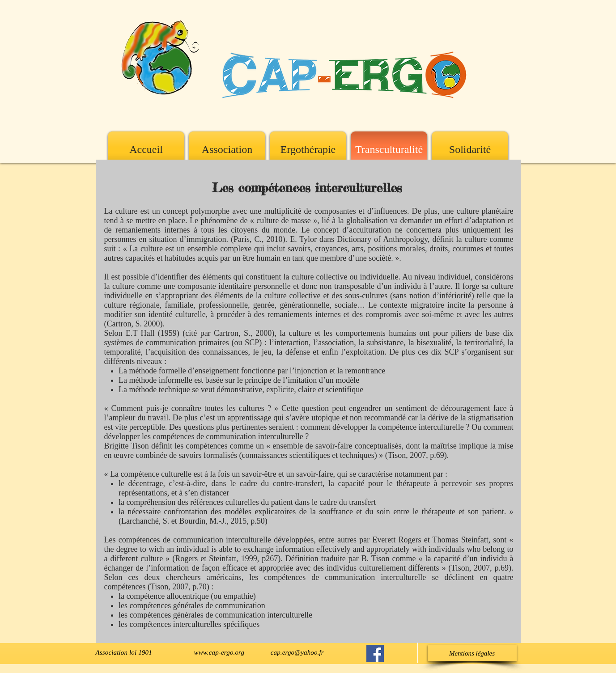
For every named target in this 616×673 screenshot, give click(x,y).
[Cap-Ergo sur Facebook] (375, 654)
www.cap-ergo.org (219, 652)
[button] (472, 653)
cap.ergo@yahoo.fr (297, 652)
